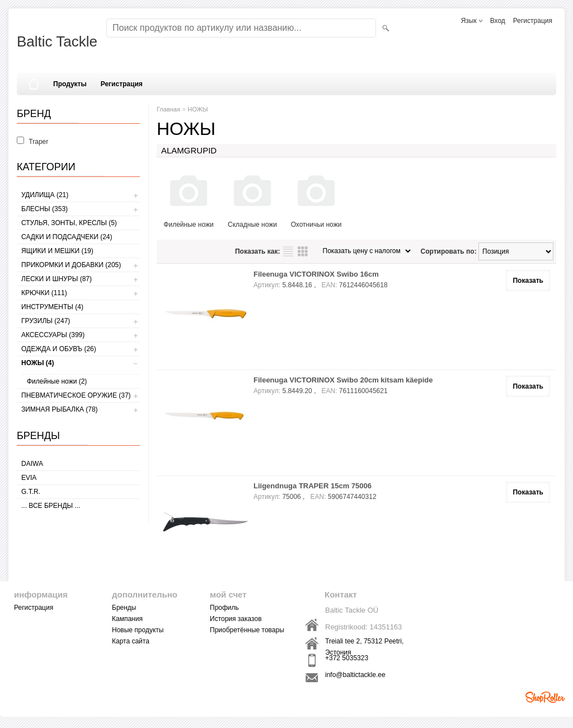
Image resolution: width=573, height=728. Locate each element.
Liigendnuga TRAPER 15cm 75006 (313, 486)
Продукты (70, 84)
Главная (168, 109)
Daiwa (32, 464)
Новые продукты (138, 630)
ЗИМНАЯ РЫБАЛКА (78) (60, 409)
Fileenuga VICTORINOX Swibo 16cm (316, 274)
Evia (29, 478)
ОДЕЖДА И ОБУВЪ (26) (59, 349)
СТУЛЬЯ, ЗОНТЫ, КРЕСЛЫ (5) (69, 223)
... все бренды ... (51, 506)
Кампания (127, 619)
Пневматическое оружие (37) (76, 395)
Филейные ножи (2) (57, 381)
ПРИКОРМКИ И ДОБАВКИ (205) (71, 265)
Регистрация (533, 21)
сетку (303, 251)
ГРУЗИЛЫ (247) (46, 321)
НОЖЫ (198, 109)
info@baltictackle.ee (355, 675)
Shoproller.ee (545, 697)
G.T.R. (31, 492)
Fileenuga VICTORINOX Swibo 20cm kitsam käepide (343, 380)
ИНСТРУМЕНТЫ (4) (52, 307)
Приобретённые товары (247, 630)
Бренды (124, 608)
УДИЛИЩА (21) (45, 195)
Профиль (224, 608)
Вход (498, 21)
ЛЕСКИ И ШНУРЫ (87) (57, 279)
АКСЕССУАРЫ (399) (53, 335)
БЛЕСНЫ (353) (44, 209)
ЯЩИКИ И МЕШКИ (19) (57, 251)
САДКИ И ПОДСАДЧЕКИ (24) (67, 237)
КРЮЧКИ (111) (44, 293)
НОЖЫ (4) (37, 363)
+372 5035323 (347, 658)
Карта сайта (131, 641)
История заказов (236, 619)
